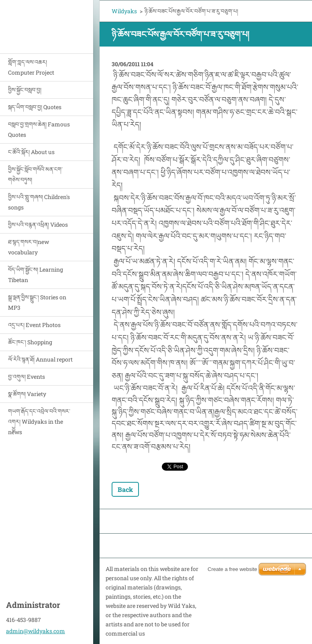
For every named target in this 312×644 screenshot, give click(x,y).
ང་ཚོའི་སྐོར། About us (31, 152)
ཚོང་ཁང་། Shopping (30, 342)
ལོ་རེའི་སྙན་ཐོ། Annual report (40, 359)
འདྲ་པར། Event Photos (34, 325)
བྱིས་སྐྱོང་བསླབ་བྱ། (25, 90)
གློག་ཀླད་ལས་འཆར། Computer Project (31, 67)
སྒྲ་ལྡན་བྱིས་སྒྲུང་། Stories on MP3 (37, 302)
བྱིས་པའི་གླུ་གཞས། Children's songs (39, 202)
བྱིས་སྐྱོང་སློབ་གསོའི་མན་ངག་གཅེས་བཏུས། (35, 174)
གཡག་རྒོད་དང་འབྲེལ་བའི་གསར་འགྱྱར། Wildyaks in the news (39, 422)
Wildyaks (124, 11)
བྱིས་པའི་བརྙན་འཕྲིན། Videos (38, 224)
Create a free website (232, 569)
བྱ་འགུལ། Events (27, 377)
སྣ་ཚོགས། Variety (27, 394)
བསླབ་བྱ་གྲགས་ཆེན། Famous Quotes (39, 129)
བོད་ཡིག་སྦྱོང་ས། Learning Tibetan (36, 275)
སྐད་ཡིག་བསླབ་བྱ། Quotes (35, 107)
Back (125, 489)
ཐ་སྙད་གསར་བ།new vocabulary (29, 247)
